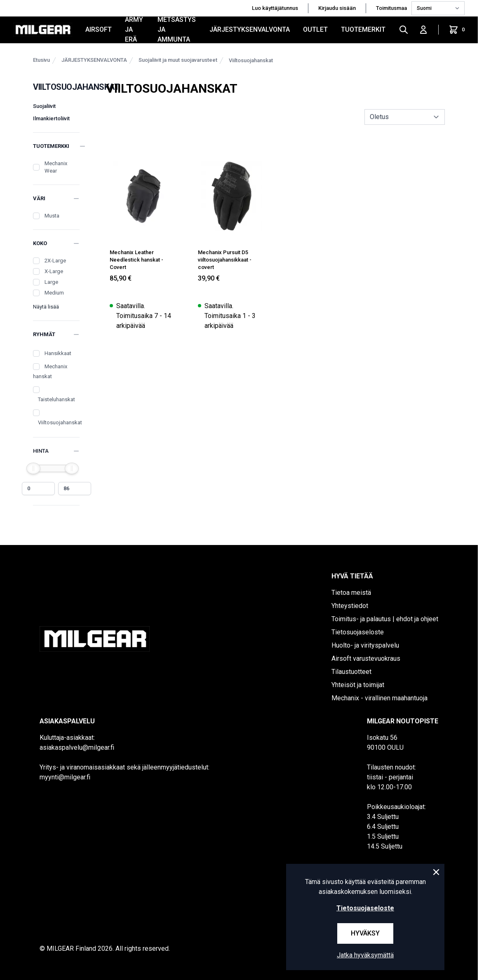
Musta (52, 216)
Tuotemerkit (363, 29)
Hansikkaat (58, 353)
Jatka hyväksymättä (365, 955)
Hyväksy (365, 933)
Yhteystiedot (350, 606)
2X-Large (55, 261)
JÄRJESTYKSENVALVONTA (250, 29)
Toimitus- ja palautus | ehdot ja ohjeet (385, 619)
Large (51, 282)
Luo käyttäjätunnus (275, 8)
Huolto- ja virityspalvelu (365, 645)
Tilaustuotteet (351, 672)
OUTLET (315, 29)
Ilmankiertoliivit (51, 118)
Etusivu (41, 60)
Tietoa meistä (351, 593)
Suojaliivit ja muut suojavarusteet (178, 60)
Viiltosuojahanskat (251, 60)
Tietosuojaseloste (358, 632)
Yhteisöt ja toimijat (358, 685)
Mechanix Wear (56, 167)
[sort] (405, 117)
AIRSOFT (99, 29)
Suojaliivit (44, 106)
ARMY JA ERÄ (134, 30)
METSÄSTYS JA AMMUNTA (177, 30)
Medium (54, 293)
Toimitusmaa (392, 8)
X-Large (54, 271)
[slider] (33, 468)
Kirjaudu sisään (337, 8)
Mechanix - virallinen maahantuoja (379, 698)
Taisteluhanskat (56, 399)
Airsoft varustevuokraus (366, 658)
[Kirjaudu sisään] (423, 30)
